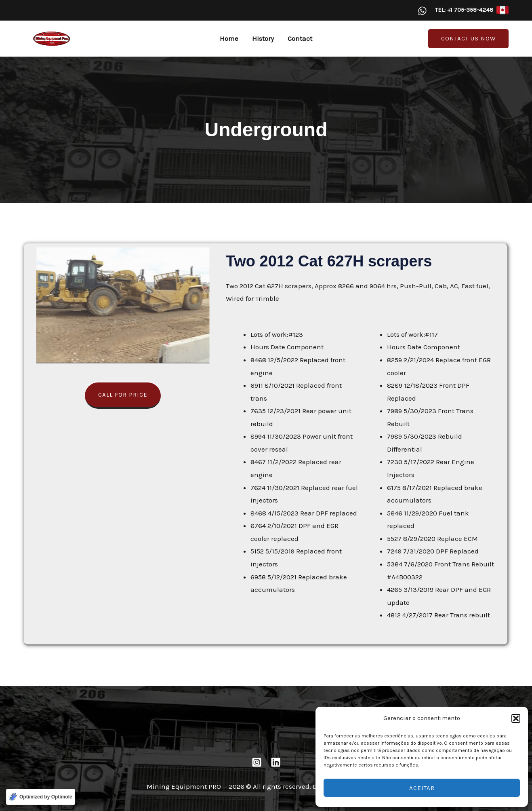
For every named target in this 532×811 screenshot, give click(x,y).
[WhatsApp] (422, 11)
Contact (300, 38)
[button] (516, 718)
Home (229, 38)
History (263, 38)
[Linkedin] (276, 762)
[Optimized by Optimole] (41, 797)
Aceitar (422, 788)
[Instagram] (257, 762)
